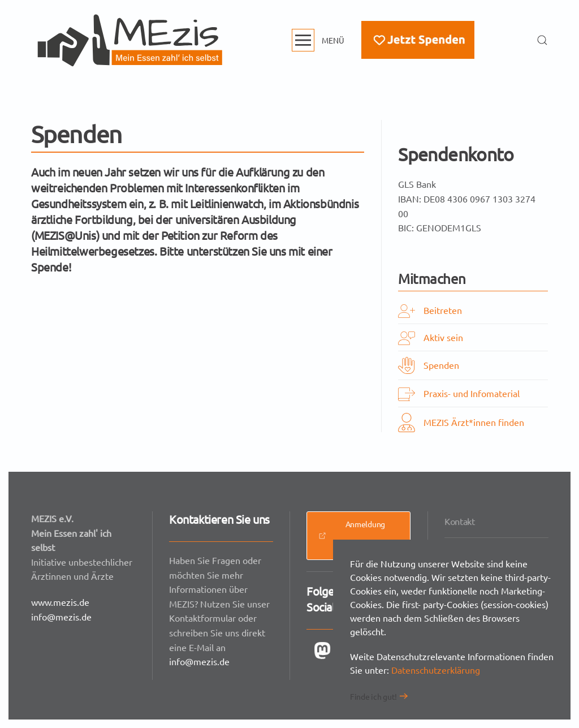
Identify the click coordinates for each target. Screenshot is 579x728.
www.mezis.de (61, 601)
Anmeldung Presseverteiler (355, 536)
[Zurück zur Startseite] (130, 40)
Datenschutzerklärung (436, 670)
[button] (318, 40)
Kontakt (460, 522)
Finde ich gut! (373, 696)
